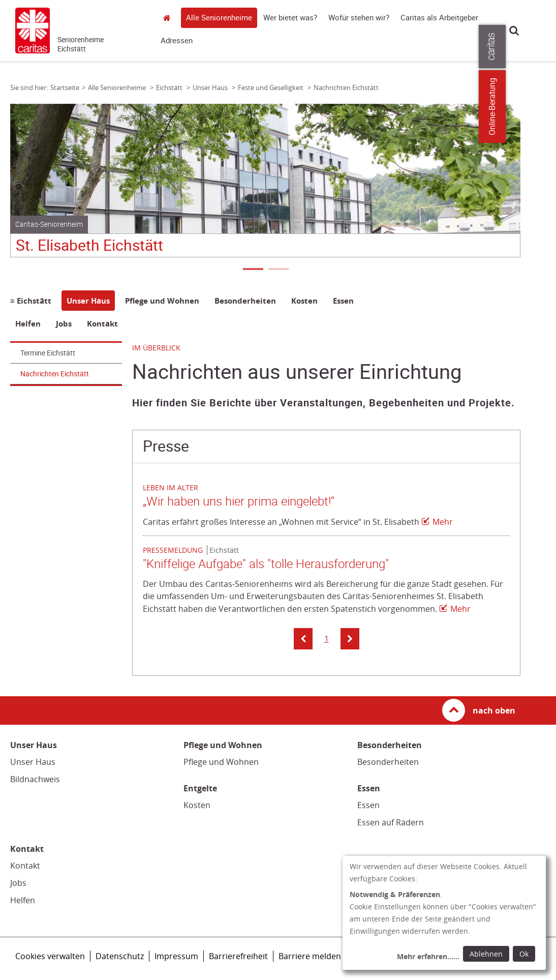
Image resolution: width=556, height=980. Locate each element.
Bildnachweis (35, 779)
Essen (368, 805)
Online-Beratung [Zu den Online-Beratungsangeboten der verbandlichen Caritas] (542, 107)
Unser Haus (33, 762)
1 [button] (327, 639)
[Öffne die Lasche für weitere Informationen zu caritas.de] (542, 47)
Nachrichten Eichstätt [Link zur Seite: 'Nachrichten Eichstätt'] (346, 87)
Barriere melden (310, 956)
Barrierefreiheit (238, 956)
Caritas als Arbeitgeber (439, 18)
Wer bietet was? (290, 18)
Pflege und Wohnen (221, 762)
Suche (514, 30)
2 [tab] (278, 270)
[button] (303, 639)
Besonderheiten (388, 762)
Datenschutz (120, 956)
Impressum (176, 956)
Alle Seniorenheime (219, 18)
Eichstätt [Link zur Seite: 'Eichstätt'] (170, 87)
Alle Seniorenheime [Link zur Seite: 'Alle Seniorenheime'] (118, 87)
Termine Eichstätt (48, 353)
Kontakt (25, 866)
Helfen (23, 900)
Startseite (170, 18)
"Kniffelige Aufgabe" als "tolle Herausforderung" (266, 564)
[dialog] (444, 913)
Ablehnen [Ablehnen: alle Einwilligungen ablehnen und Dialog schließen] (486, 954)
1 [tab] (253, 270)
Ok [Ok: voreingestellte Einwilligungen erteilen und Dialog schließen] (524, 954)
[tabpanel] (265, 184)
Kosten (197, 805)
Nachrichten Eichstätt (55, 374)
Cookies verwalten (50, 956)
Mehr (443, 522)
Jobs (18, 883)
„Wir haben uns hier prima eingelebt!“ (239, 501)
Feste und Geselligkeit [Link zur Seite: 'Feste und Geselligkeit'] (271, 87)
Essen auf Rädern (391, 822)
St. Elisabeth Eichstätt (89, 245)
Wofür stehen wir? (359, 18)
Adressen (177, 41)
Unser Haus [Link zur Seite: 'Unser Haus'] (211, 87)
